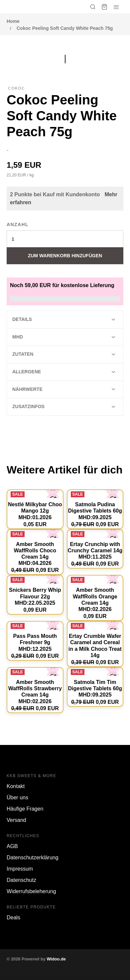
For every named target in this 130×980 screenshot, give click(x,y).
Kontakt (16, 786)
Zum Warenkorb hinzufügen (65, 256)
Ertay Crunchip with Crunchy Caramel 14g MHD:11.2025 (95, 551)
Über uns (17, 797)
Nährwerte (27, 389)
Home (13, 21)
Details (22, 319)
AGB (12, 846)
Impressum (20, 869)
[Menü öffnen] (116, 7)
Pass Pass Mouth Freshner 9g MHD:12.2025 (35, 642)
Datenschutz (21, 880)
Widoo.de (56, 959)
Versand (16, 820)
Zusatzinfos (28, 406)
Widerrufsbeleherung (31, 891)
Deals (13, 918)
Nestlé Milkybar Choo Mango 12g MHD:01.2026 (35, 511)
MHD (18, 337)
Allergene (27, 372)
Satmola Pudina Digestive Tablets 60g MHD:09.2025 (95, 511)
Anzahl (18, 224)
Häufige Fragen (25, 809)
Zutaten (23, 354)
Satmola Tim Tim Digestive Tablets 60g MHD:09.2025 (95, 688)
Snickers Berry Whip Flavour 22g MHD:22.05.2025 (35, 596)
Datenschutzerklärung (33, 858)
